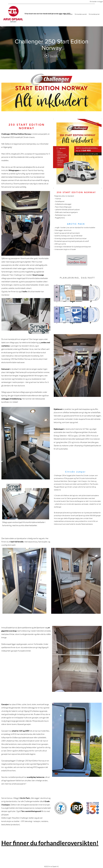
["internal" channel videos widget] (51, 48)
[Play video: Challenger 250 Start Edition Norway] (52, 56)
